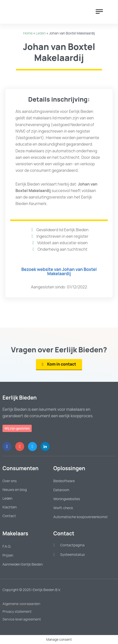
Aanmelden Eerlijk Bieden (23, 564)
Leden (41, 33)
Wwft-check (63, 508)
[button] (100, 12)
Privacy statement (17, 611)
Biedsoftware (64, 481)
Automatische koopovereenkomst (81, 517)
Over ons (10, 481)
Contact (9, 516)
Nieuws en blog (15, 490)
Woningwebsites (67, 499)
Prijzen (8, 555)
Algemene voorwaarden (21, 604)
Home (28, 33)
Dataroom (61, 490)
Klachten (10, 507)
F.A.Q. (7, 546)
